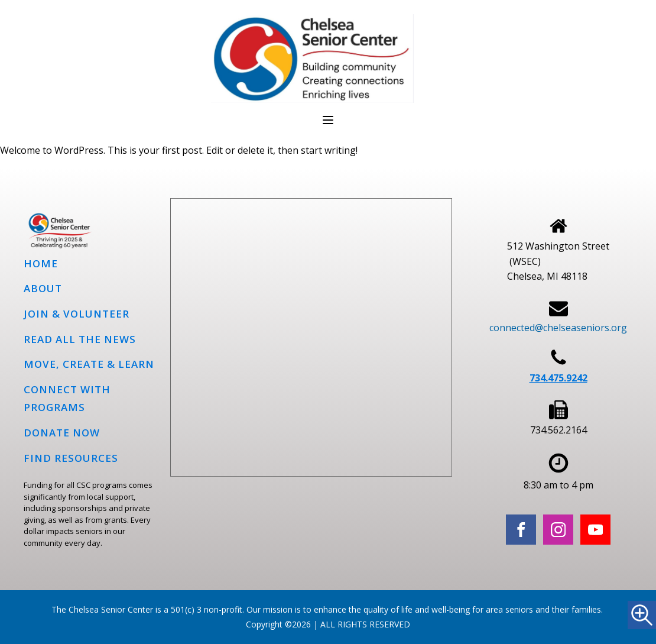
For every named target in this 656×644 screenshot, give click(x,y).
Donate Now (62, 433)
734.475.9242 (558, 378)
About (43, 288)
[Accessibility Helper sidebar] (642, 615)
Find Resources (71, 458)
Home (41, 263)
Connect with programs (67, 399)
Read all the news (80, 339)
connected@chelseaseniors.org (558, 328)
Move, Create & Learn (89, 364)
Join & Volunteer (77, 314)
